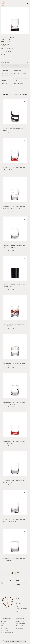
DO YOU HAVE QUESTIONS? (13, 641)
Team (3, 624)
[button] (15, 21)
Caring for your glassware (11, 88)
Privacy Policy (20, 621)
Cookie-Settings (21, 626)
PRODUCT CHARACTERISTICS (10, 66)
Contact (3, 621)
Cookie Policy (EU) (21, 624)
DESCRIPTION (5, 62)
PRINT (5, 55)
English (18, 599)
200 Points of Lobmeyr (7, 626)
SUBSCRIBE (15, 590)
